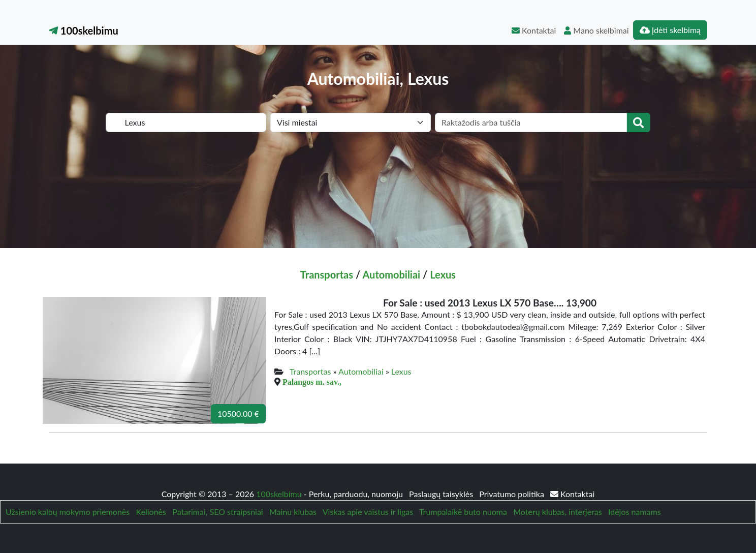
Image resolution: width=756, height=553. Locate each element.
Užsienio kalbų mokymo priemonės (68, 512)
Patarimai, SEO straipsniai (217, 512)
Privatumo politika (513, 494)
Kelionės (151, 512)
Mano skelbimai (596, 30)
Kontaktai (534, 30)
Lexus (443, 274)
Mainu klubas (293, 512)
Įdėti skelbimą (670, 30)
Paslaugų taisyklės (442, 494)
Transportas (327, 274)
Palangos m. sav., (312, 382)
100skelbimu (84, 30)
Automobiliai (391, 274)
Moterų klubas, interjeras (557, 512)
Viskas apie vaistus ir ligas (368, 512)
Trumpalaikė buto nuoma (463, 512)
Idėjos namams (635, 512)
